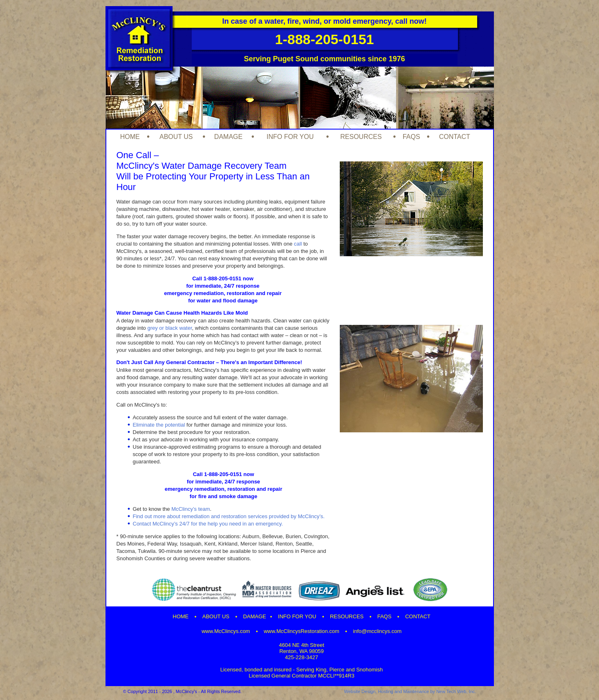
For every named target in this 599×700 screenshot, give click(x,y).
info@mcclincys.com (377, 631)
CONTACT (455, 137)
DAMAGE (228, 137)
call (298, 244)
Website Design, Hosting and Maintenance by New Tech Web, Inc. (410, 691)
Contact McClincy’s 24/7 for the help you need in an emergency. (208, 524)
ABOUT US (176, 137)
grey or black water (169, 328)
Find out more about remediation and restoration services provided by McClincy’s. (229, 516)
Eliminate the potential (159, 425)
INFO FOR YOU (290, 137)
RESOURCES (361, 137)
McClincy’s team (191, 509)
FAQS (412, 137)
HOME (130, 137)
